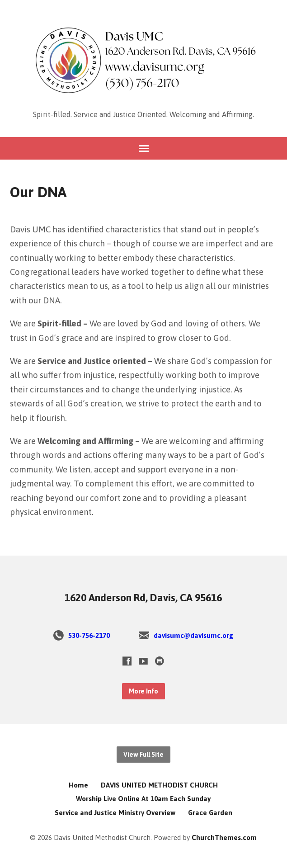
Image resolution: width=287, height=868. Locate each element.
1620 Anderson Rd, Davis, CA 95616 (143, 598)
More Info (143, 691)
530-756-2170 (89, 635)
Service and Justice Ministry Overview (115, 813)
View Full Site (143, 755)
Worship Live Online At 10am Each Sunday (143, 799)
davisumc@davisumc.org (193, 635)
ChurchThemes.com (224, 837)
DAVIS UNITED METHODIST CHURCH (159, 785)
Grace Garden (210, 813)
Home (78, 785)
